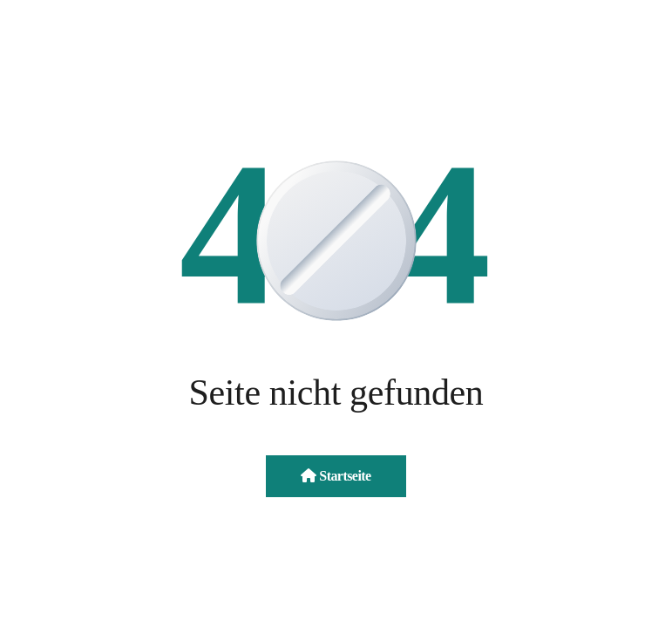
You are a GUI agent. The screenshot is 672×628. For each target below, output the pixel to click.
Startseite (336, 476)
